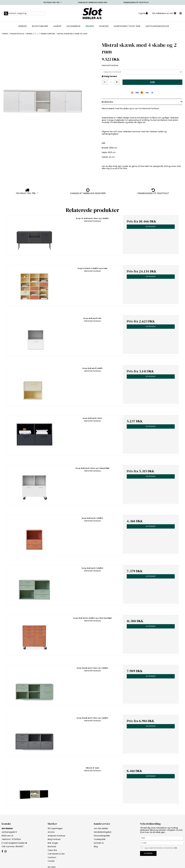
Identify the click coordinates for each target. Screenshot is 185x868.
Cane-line (52, 850)
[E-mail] (162, 843)
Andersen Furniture (56, 836)
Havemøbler (73, 26)
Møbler (22, 26)
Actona (51, 832)
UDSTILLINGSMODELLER (157, 26)
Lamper (57, 26)
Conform (52, 857)
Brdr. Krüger (53, 843)
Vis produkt (151, 227)
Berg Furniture (54, 839)
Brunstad (52, 847)
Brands (90, 26)
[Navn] (162, 838)
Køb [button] (152, 82)
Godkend (148, 853)
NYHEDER (104, 26)
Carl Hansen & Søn (56, 854)
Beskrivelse (108, 102)
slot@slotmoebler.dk (18, 843)
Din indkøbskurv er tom (164, 13)
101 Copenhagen (55, 828)
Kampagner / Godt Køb (127, 26)
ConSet (51, 861)
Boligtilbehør (40, 26)
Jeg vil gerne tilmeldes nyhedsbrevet (164, 847)
